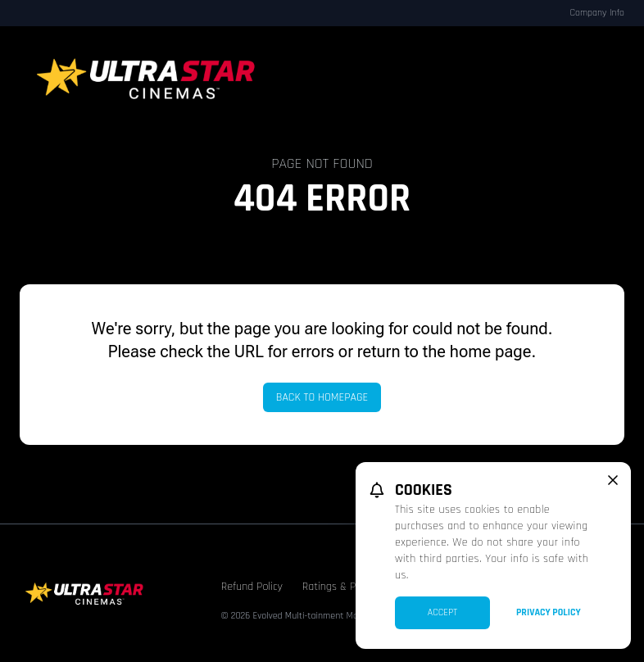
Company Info (597, 13)
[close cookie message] (613, 480)
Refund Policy (252, 587)
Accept (443, 612)
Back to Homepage (322, 397)
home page (491, 351)
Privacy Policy (549, 612)
